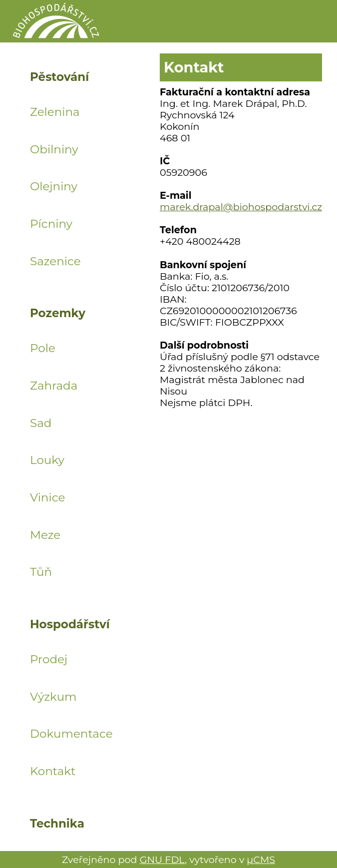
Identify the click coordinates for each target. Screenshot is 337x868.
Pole (43, 348)
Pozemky (58, 314)
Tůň (41, 572)
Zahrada (54, 386)
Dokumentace (70, 734)
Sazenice (55, 261)
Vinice (47, 497)
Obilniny (54, 149)
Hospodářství (70, 625)
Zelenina (55, 112)
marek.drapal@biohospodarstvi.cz (241, 207)
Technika (57, 824)
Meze (45, 535)
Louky (47, 460)
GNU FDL (163, 860)
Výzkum (53, 697)
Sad (41, 423)
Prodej (49, 659)
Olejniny (54, 186)
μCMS (261, 860)
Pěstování (59, 77)
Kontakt (53, 771)
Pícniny (51, 224)
